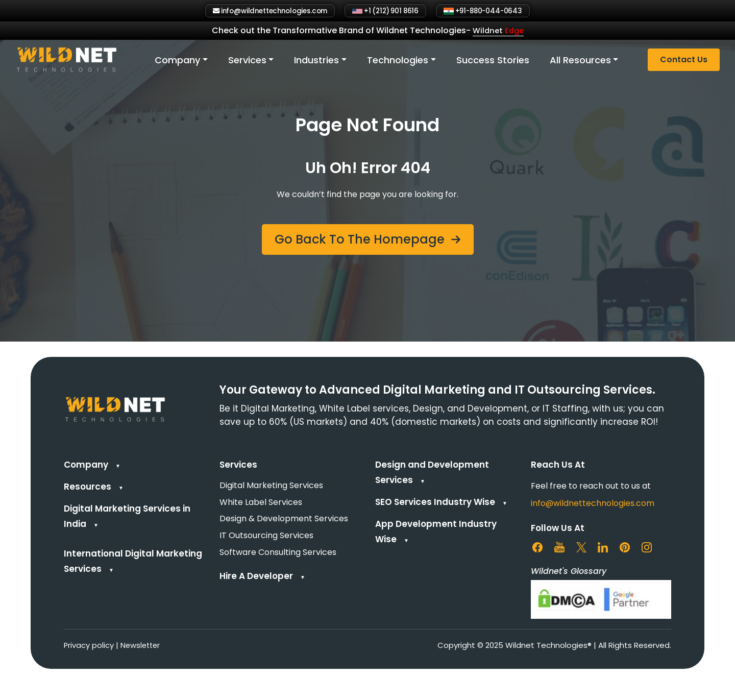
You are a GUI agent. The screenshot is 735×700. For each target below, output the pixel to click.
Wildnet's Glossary (569, 572)
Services (247, 61)
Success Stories (493, 61)
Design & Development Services (284, 521)
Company (178, 61)
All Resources (580, 61)
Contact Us (684, 61)
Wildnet (498, 32)
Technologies (398, 61)
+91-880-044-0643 (499, 11)
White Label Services (261, 503)
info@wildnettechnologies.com (593, 503)
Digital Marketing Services (271, 486)
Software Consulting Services (278, 555)
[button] (368, 239)
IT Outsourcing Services (266, 538)
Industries (317, 61)
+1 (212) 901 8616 (389, 11)
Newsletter (142, 646)
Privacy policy (89, 646)
